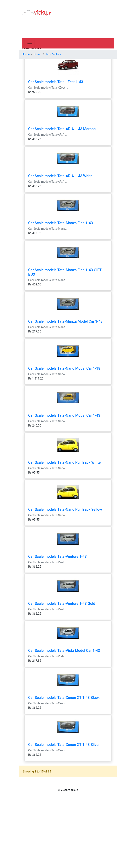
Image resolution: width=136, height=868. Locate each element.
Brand (38, 54)
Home (26, 54)
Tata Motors (53, 54)
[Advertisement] (68, 27)
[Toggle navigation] (30, 43)
